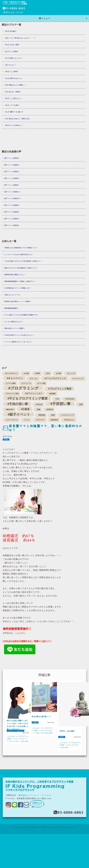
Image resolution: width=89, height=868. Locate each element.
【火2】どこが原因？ (12, 51)
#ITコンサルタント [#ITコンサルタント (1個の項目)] (11, 373)
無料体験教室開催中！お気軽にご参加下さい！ (20, 281)
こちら (18, 633)
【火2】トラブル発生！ (12, 105)
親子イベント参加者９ (12, 205)
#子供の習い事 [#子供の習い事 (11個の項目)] (18, 404)
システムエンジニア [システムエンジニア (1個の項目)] (67, 415)
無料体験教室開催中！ (12, 308)
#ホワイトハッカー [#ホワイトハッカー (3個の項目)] (34, 393)
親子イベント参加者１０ (13, 198)
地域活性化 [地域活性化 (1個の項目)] (54, 420)
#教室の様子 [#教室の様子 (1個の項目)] (10, 410)
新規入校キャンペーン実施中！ (15, 328)
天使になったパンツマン (13, 295)
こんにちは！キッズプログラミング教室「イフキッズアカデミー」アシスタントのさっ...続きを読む (18, 739)
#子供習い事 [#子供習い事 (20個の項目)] (61, 404)
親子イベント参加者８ (12, 212)
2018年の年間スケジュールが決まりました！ (19, 335)
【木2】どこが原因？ (12, 72)
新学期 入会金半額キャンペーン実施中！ (18, 301)
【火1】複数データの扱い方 (14, 112)
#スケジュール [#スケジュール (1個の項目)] (26, 383)
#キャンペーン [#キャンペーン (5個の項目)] (15, 378)
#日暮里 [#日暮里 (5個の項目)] (25, 409)
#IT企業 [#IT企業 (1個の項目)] (26, 373)
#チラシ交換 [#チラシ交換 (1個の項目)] (41, 383)
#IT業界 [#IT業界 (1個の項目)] (37, 373)
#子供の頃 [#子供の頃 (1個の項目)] (39, 404)
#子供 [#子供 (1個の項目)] (57, 399)
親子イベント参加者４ (12, 165)
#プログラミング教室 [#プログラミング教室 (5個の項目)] (60, 389)
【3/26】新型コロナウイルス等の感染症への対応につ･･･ (23, 261)
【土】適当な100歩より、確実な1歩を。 (18, 119)
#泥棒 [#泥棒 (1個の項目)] (38, 410)
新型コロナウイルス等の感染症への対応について (21, 268)
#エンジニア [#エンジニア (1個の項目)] (71, 373)
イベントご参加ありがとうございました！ (19, 342)
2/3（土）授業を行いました (14, 322)
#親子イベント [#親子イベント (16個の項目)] (19, 414)
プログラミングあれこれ (16, 731)
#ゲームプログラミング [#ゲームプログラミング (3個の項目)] (55, 378)
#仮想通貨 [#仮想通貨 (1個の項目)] (52, 394)
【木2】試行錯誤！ (11, 31)
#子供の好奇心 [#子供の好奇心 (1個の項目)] (70, 399)
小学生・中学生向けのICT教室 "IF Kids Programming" (43, 827)
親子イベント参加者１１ (13, 192)
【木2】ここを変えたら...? (13, 98)
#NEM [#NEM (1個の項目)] (48, 373)
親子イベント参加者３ (12, 172)
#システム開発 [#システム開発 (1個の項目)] (11, 383)
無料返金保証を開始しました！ (15, 275)
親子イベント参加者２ (12, 178)
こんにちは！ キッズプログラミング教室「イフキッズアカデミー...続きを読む (69, 745)
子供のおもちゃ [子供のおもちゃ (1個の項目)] (69, 420)
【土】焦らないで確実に (13, 92)
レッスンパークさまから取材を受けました (19, 254)
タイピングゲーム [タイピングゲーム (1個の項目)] (12, 420)
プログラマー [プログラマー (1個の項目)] (40, 420)
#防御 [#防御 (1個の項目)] (53, 415)
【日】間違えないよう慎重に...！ (15, 85)
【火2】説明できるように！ (14, 78)
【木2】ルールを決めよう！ (14, 125)
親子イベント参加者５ (12, 158)
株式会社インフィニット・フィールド (35, 795)
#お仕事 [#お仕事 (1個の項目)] (58, 373)
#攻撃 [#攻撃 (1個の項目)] (81, 404)
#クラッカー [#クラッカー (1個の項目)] (34, 379)
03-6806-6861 (14, 8)
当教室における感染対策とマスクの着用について (21, 248)
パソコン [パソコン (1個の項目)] (27, 420)
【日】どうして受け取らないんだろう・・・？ (20, 38)
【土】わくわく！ (10, 65)
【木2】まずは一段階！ (12, 45)
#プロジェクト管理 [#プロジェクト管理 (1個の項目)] (12, 394)
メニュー (45, 18)
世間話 (6, 439)
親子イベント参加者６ (12, 225)
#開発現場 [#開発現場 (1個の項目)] (42, 415)
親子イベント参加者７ (12, 219)
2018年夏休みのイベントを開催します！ (18, 288)
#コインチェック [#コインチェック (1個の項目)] (78, 379)
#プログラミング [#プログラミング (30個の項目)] (24, 388)
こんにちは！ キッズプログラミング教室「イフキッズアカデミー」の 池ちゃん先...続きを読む (42, 730)
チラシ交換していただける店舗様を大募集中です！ (22, 315)
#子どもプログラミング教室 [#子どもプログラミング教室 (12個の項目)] (28, 398)
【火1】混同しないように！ (14, 58)
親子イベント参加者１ (12, 185)
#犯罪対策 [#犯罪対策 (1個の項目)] (50, 410)
